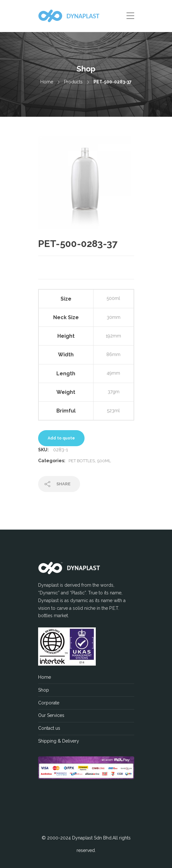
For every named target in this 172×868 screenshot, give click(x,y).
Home (47, 82)
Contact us (49, 728)
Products (73, 82)
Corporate (49, 703)
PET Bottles (82, 461)
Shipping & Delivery (59, 741)
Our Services (51, 715)
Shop (44, 690)
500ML (104, 461)
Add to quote (61, 438)
